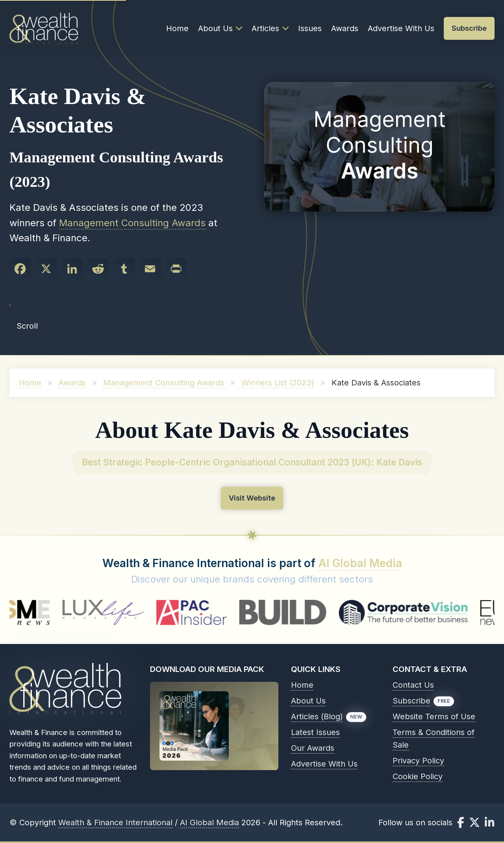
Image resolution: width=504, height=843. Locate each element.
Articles (270, 28)
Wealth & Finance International (115, 823)
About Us (220, 28)
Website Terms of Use (434, 716)
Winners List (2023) (278, 383)
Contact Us (413, 685)
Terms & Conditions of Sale (434, 739)
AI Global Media (360, 563)
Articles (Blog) (317, 716)
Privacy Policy (418, 761)
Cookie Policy (418, 776)
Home (177, 28)
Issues (310, 28)
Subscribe (411, 701)
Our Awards (313, 748)
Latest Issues (315, 732)
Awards (345, 28)
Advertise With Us (401, 28)
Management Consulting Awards (132, 223)
